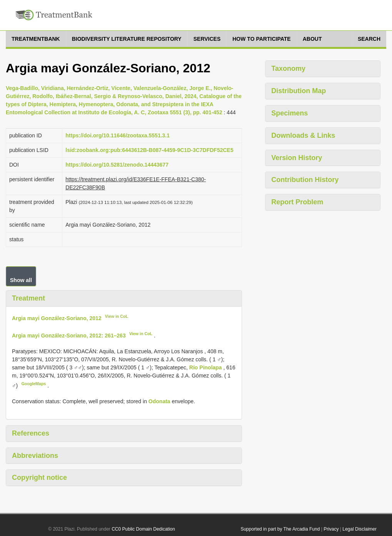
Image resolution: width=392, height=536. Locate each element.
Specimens (289, 113)
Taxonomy (288, 68)
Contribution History (305, 180)
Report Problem (297, 202)
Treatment (28, 298)
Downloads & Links (303, 135)
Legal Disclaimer (359, 529)
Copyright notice (39, 478)
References (31, 433)
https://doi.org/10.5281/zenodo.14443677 (117, 165)
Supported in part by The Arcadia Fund (280, 529)
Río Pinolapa (206, 367)
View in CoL (117, 316)
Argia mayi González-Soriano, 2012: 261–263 (69, 336)
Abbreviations (35, 456)
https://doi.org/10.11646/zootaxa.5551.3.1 (118, 135)
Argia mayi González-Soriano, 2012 (57, 318)
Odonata (159, 401)
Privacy (331, 529)
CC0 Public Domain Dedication (143, 529)
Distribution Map (299, 91)
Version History (297, 158)
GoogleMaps (33, 384)
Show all (21, 280)
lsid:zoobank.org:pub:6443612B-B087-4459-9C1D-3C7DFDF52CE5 (149, 150)
